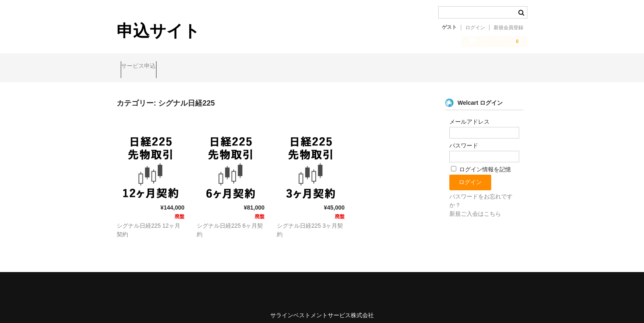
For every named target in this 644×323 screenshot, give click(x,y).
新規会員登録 (508, 28)
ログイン (475, 28)
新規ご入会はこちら (475, 207)
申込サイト (158, 31)
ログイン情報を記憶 (481, 162)
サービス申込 (143, 67)
